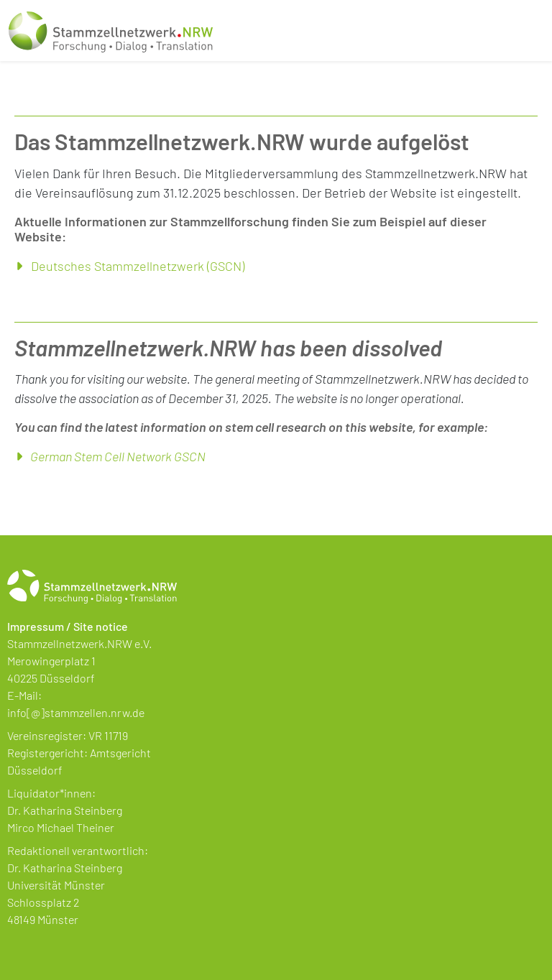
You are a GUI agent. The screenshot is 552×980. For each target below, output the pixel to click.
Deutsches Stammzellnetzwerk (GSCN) (138, 266)
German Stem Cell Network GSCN (118, 456)
